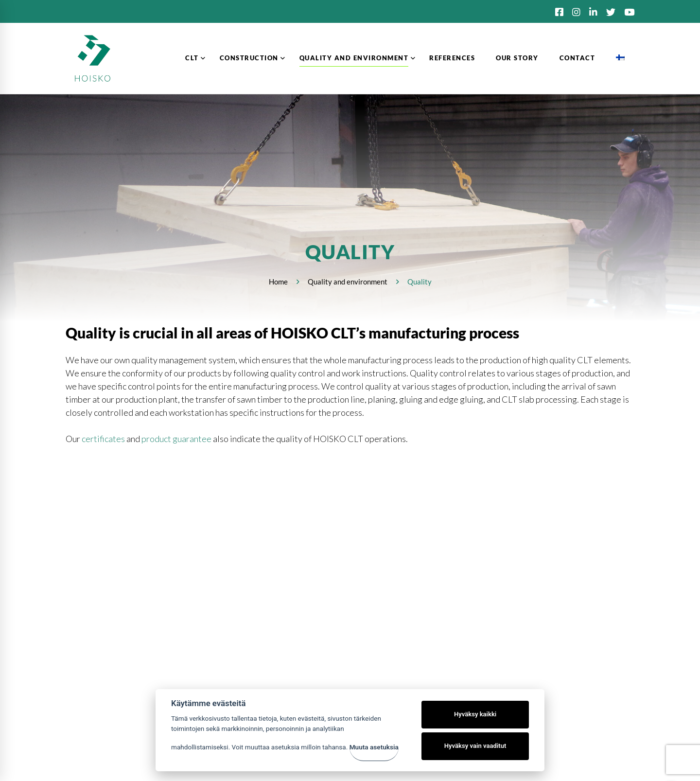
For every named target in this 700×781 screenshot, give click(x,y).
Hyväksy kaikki (475, 714)
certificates (103, 439)
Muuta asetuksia (374, 747)
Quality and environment (348, 282)
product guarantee (176, 439)
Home (278, 282)
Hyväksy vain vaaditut (475, 746)
